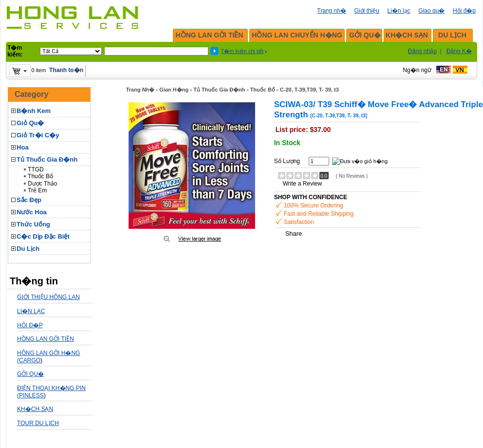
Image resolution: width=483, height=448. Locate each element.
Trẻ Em (37, 190)
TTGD (36, 169)
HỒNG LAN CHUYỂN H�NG (297, 35)
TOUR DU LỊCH (38, 423)
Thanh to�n (66, 70)
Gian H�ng (174, 90)
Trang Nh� (140, 90)
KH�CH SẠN (407, 35)
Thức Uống (33, 224)
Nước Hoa (32, 212)
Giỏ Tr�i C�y (38, 135)
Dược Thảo (42, 184)
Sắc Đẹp (29, 200)
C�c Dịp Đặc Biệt (43, 236)
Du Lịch (28, 249)
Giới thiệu (367, 11)
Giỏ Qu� (30, 123)
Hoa (23, 147)
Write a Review (302, 184)
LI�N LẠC (31, 311)
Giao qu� (431, 11)
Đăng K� (459, 51)
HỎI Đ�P (30, 325)
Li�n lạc (399, 11)
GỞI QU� (365, 35)
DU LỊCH (452, 35)
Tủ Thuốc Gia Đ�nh (47, 159)
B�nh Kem (34, 111)
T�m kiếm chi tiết (242, 51)
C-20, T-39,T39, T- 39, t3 (309, 90)
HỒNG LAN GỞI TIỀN (210, 35)
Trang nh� (332, 11)
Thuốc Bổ (40, 176)
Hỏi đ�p (464, 11)
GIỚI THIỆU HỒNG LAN (48, 297)
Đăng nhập (422, 51)
